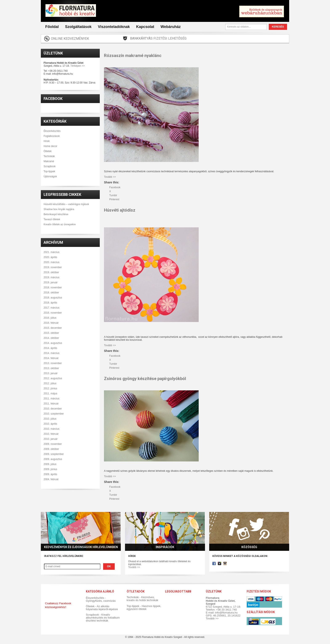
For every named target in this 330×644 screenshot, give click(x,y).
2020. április (50, 257)
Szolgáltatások (78, 27)
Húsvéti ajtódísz (120, 210)
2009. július (50, 464)
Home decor (50, 146)
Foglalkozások (52, 136)
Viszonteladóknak (114, 27)
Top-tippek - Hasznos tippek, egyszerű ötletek (144, 608)
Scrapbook (50, 166)
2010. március (51, 429)
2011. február (51, 404)
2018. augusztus (53, 298)
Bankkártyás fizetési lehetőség (158, 38)
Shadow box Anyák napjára (59, 209)
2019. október (51, 272)
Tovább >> (134, 567)
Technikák (49, 156)
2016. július (50, 318)
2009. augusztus (53, 459)
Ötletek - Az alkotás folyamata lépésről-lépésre (102, 608)
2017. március (51, 308)
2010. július (50, 419)
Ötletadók (135, 591)
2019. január (51, 282)
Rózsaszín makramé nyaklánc (133, 56)
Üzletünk (53, 53)
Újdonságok (50, 176)
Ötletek (48, 151)
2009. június (50, 469)
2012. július (50, 383)
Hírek (47, 141)
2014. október (51, 338)
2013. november (53, 363)
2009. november (53, 444)
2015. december (53, 328)
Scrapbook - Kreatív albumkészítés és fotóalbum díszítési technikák (103, 618)
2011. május (50, 394)
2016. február (51, 323)
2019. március (51, 277)
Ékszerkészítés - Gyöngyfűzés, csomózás (101, 599)
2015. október (51, 333)
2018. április (50, 303)
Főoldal (52, 27)
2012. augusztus (53, 378)
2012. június (50, 388)
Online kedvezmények (70, 39)
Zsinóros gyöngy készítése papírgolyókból (145, 379)
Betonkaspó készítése (56, 214)
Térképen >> (77, 66)
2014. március (51, 353)
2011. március (51, 399)
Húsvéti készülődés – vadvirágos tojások (66, 204)
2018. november (53, 288)
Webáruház (171, 27)
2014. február (51, 358)
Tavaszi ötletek (52, 219)
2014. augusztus (53, 343)
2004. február (51, 479)
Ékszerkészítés (52, 131)
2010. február (51, 434)
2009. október (51, 449)
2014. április (50, 348)
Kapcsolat (145, 27)
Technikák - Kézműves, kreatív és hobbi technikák (142, 599)
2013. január (51, 373)
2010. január (51, 439)
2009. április (50, 474)
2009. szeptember (54, 454)
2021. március (51, 252)
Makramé (49, 161)
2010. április (50, 424)
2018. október (51, 293)
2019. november (53, 267)
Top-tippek (49, 171)
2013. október (51, 368)
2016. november (53, 313)
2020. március (51, 262)
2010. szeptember (54, 414)
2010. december (53, 409)
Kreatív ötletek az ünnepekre (60, 224)
